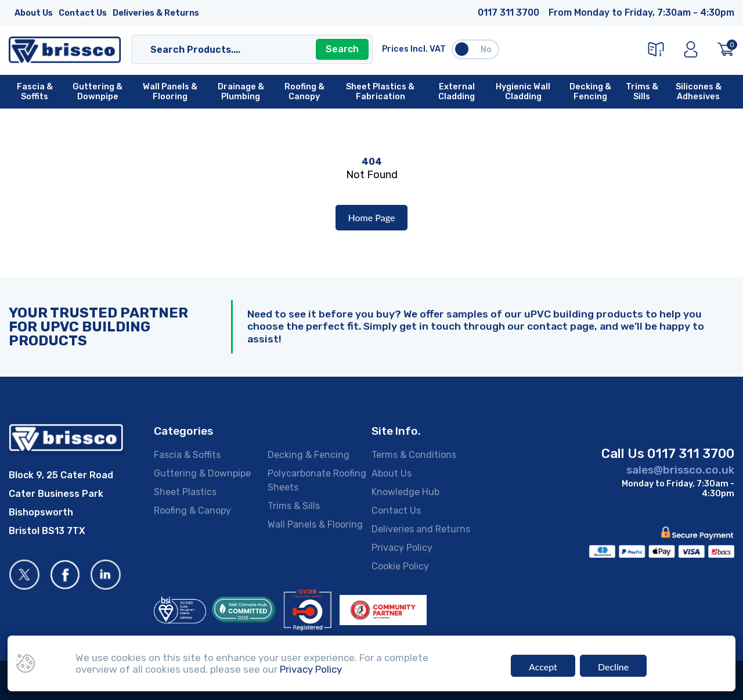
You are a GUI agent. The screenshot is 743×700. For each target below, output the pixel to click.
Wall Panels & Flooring (315, 524)
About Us (34, 13)
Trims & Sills (294, 506)
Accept (543, 667)
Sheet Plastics (185, 492)
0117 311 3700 (508, 12)
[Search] (241, 49)
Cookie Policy (400, 566)
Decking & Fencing (309, 455)
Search (342, 49)
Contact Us (83, 13)
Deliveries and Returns (421, 529)
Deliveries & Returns (156, 13)
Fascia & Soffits (187, 455)
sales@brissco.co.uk (680, 470)
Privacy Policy (402, 548)
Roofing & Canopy (192, 510)
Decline (613, 667)
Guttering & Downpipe (202, 473)
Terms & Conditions (414, 455)
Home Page (372, 217)
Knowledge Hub (405, 492)
